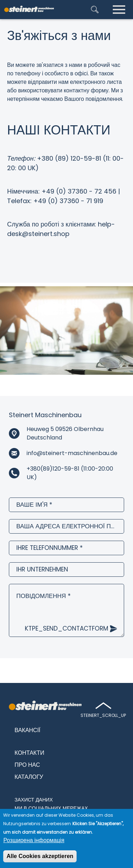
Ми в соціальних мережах (51, 808)
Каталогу (29, 777)
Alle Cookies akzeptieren (40, 857)
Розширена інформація (34, 841)
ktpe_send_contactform (66, 628)
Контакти (29, 753)
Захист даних (34, 800)
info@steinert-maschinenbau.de (72, 453)
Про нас (27, 765)
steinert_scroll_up (103, 715)
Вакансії (27, 730)
